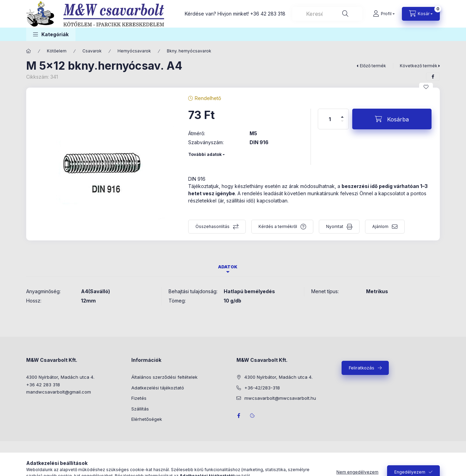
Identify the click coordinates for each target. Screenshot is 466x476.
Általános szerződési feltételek (164, 377)
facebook (239, 416)
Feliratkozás (362, 368)
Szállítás (140, 409)
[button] (51, 34)
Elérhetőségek (147, 419)
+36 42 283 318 (268, 14)
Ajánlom (380, 226)
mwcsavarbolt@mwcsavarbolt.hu (280, 398)
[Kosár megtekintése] (421, 14)
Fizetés (139, 398)
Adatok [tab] (228, 267)
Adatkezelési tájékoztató (158, 388)
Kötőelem (57, 51)
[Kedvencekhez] (426, 87)
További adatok (205, 154)
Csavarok (92, 51)
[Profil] (384, 14)
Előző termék (373, 66)
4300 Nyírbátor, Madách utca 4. (60, 377)
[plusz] (342, 114)
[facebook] (433, 77)
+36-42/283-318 (262, 388)
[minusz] (342, 124)
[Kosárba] (392, 119)
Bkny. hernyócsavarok (189, 51)
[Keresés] (345, 14)
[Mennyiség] (330, 119)
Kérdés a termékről (278, 226)
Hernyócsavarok (134, 51)
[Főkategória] (29, 51)
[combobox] (327, 14)
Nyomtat (335, 226)
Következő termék (419, 66)
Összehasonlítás (212, 226)
